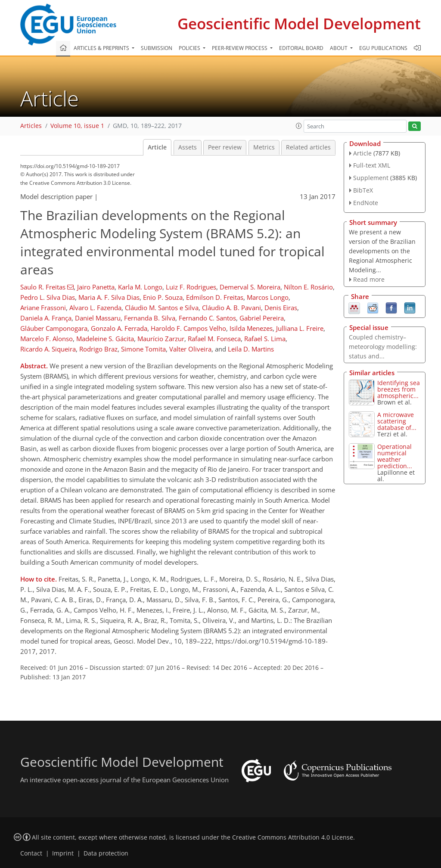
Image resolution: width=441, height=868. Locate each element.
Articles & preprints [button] (102, 48)
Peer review (225, 147)
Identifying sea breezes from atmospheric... (399, 389)
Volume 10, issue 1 (77, 126)
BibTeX (363, 190)
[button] (299, 126)
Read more (369, 279)
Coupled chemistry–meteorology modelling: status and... (383, 347)
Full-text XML (372, 165)
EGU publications (383, 48)
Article (157, 147)
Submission (157, 48)
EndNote (366, 203)
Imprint (63, 853)
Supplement (371, 178)
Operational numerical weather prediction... (395, 456)
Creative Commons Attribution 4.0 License (293, 837)
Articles (31, 126)
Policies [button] (190, 48)
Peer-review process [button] (240, 48)
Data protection (106, 853)
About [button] (339, 48)
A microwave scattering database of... (397, 421)
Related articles (308, 147)
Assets (188, 147)
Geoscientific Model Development (299, 23)
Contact (31, 853)
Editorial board (301, 48)
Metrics (264, 147)
